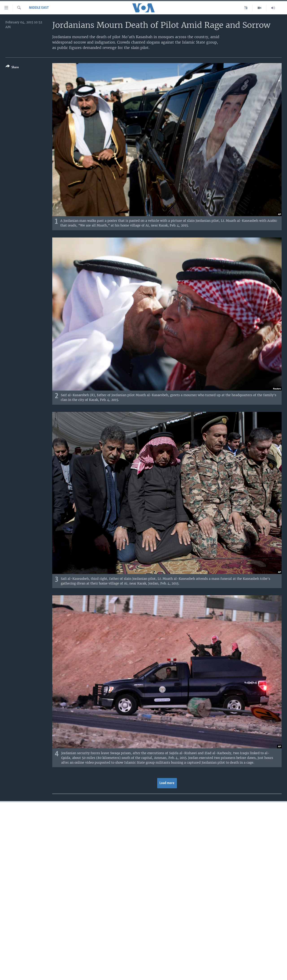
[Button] (12, 68)
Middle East (39, 8)
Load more (167, 783)
